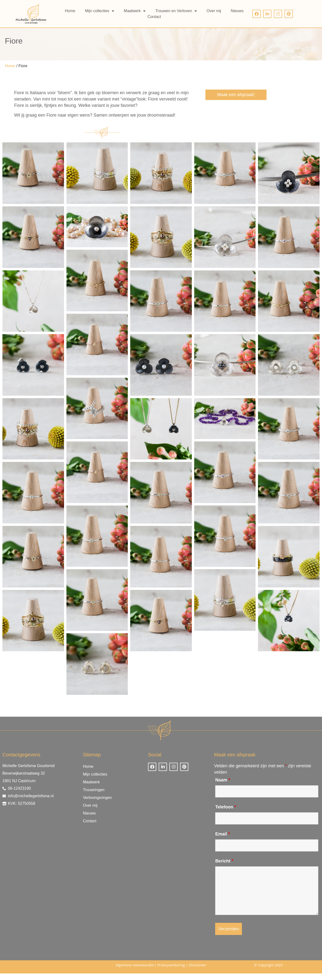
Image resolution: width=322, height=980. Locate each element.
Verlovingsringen (97, 804)
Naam (223, 787)
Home (70, 11)
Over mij (214, 11)
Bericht (224, 868)
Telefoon (226, 814)
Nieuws (237, 11)
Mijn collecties (100, 11)
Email (222, 841)
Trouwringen (94, 796)
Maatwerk (135, 11)
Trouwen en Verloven (176, 11)
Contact (154, 17)
